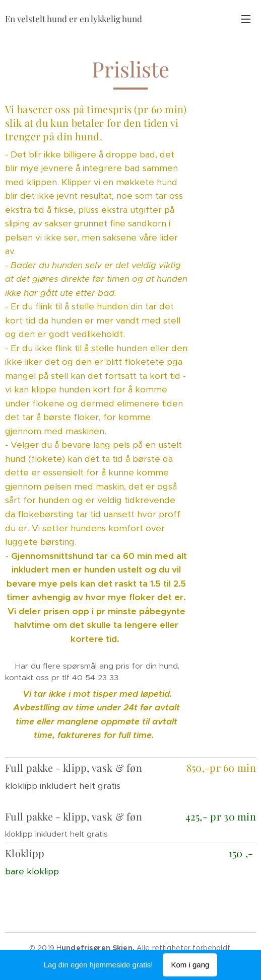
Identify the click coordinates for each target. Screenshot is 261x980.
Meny (246, 19)
